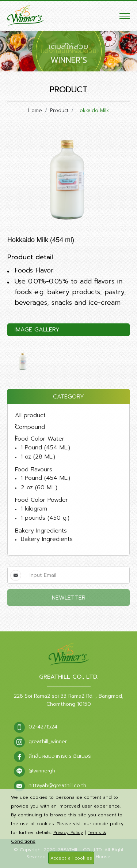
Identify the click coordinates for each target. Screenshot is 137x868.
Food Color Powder (41, 500)
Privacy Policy (68, 832)
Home (35, 110)
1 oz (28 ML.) (38, 457)
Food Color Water (40, 439)
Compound (30, 427)
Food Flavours (34, 470)
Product (59, 110)
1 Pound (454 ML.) (45, 448)
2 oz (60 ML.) (39, 487)
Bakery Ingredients (41, 531)
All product (30, 415)
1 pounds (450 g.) (45, 518)
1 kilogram (34, 509)
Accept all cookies (71, 858)
